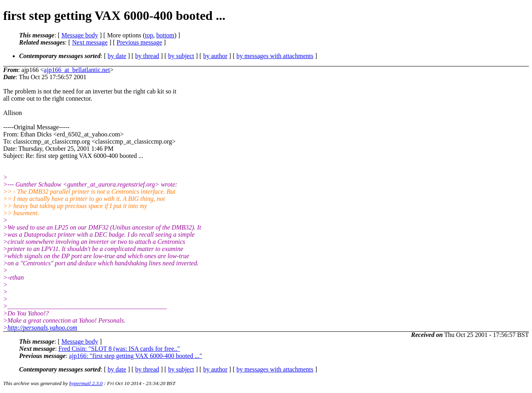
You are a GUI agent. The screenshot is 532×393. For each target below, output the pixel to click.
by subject (181, 56)
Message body (80, 35)
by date (117, 56)
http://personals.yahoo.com (42, 328)
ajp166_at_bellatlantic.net (77, 70)
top (149, 35)
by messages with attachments (275, 56)
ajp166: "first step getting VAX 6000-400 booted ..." (135, 356)
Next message (90, 42)
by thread (147, 56)
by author (215, 56)
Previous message (139, 42)
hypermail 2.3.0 (86, 383)
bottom (165, 35)
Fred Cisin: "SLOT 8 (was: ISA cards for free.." (119, 349)
